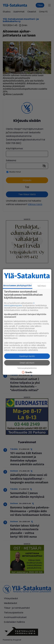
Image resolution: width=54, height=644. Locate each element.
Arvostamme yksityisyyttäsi (17, 286)
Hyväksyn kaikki (27, 356)
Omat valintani (27, 363)
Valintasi (42, 286)
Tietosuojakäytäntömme (27, 368)
